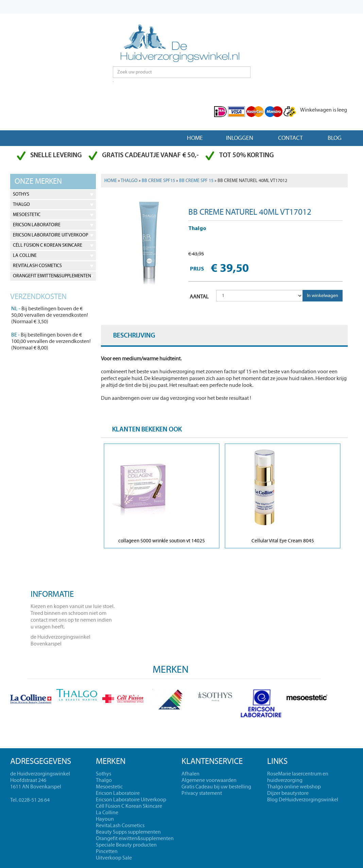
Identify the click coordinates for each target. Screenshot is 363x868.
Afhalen (191, 774)
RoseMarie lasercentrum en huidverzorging (298, 777)
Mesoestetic (27, 215)
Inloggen (240, 138)
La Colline (25, 256)
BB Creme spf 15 (196, 181)
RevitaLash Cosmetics (37, 266)
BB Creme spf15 (158, 181)
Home (195, 138)
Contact (290, 138)
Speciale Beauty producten (126, 845)
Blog (335, 138)
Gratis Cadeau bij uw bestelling (216, 787)
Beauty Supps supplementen (128, 832)
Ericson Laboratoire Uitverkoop (50, 235)
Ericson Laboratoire (37, 225)
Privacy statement (202, 793)
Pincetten (107, 851)
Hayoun (105, 819)
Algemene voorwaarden (209, 780)
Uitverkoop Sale (114, 858)
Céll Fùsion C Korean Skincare (48, 245)
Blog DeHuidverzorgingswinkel (303, 800)
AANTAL (199, 297)
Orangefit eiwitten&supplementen (52, 276)
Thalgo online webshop (294, 787)
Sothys (21, 194)
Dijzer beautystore (288, 793)
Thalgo (21, 204)
